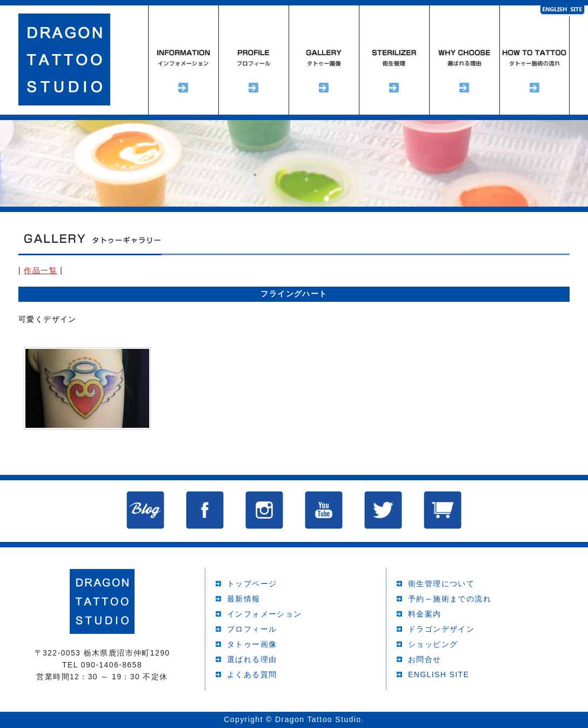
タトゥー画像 (252, 644)
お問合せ (425, 659)
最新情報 (244, 599)
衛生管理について (441, 584)
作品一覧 (41, 270)
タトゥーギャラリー (324, 60)
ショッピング (433, 644)
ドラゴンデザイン (441, 629)
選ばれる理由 (464, 60)
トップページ (252, 584)
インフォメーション (183, 60)
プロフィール (253, 60)
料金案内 (425, 614)
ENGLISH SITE (439, 674)
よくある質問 (252, 674)
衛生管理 (394, 60)
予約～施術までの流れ (534, 60)
